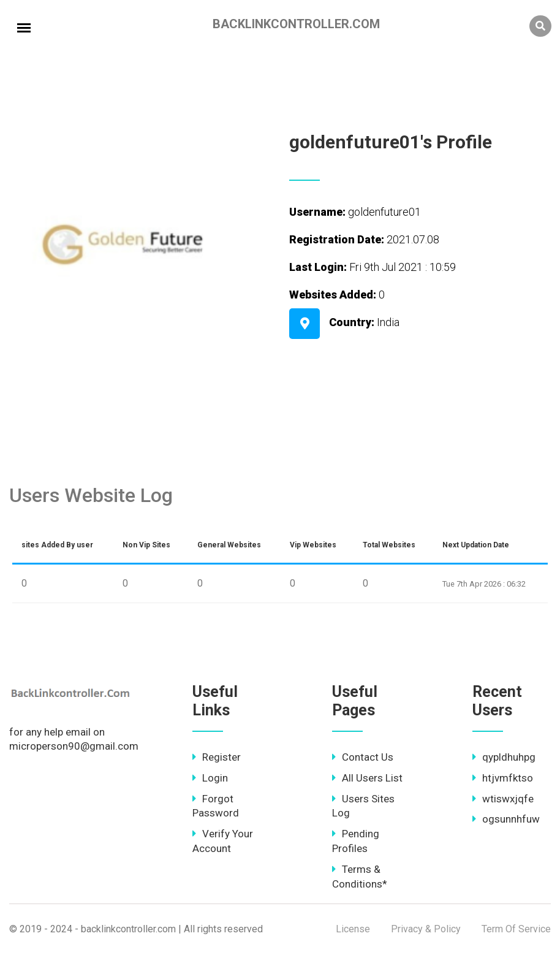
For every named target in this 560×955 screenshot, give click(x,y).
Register (217, 757)
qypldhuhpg (504, 757)
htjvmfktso (503, 778)
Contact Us (363, 757)
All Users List (367, 778)
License (353, 929)
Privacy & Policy (426, 929)
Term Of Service (516, 929)
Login (210, 778)
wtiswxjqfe (503, 799)
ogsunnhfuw (506, 819)
